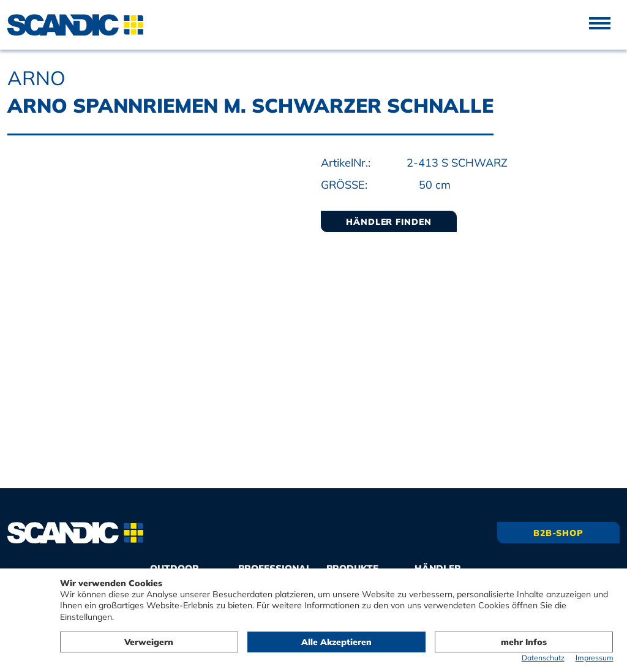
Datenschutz (543, 658)
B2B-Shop (558, 533)
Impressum (595, 658)
